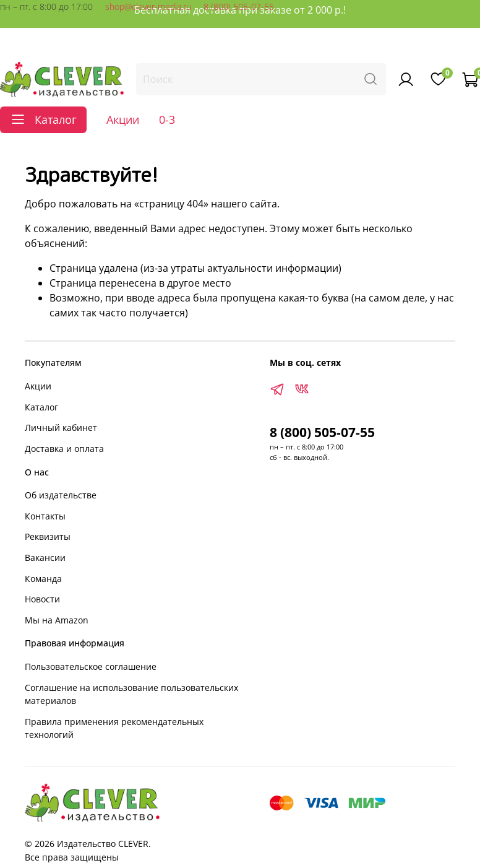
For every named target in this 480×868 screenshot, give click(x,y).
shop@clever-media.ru (148, 7)
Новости (42, 599)
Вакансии (45, 558)
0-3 (167, 119)
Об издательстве (61, 495)
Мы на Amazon (57, 620)
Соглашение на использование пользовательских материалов (131, 694)
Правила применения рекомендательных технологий (114, 728)
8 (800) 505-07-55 (239, 7)
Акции (123, 119)
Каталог (41, 407)
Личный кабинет (61, 427)
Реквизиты (48, 536)
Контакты (45, 516)
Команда (43, 579)
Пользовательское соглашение (91, 666)
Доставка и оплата (64, 449)
